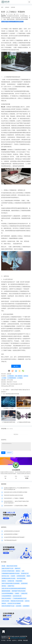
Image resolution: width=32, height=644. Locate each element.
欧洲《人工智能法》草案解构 (17, 498)
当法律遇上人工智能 (8, 408)
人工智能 (4, 378)
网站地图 (25, 640)
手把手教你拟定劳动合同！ (11, 540)
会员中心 (14, 640)
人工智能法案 (10, 376)
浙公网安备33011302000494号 (18, 638)
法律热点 (7, 488)
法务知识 (7, 7)
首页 (2, 7)
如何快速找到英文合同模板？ (11, 534)
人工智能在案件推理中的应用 (8, 422)
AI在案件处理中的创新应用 (24, 408)
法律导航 (20, 640)
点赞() (16, 366)
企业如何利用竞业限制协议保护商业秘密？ (15, 537)
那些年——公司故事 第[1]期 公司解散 (18, 506)
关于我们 (3, 640)
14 (5, 478)
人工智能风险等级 (12, 378)
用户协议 (9, 640)
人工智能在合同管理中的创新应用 (24, 422)
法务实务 (13, 7)
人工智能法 (20, 378)
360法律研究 (16, 470)
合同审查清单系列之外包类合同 (12, 531)
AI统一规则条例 (19, 376)
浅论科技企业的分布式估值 (12, 394)
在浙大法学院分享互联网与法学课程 (18, 492)
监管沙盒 (26, 376)
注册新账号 (9, 453)
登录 (3, 453)
